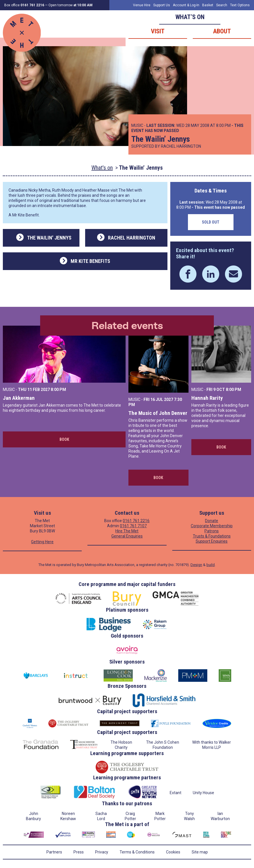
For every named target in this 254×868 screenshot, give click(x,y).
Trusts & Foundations (212, 536)
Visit (158, 31)
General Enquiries (127, 536)
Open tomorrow (70, 5)
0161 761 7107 (133, 526)
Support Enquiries (212, 541)
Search (222, 5)
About (222, 31)
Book (64, 439)
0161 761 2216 (136, 521)
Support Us (162, 5)
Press (79, 852)
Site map (200, 852)
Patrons (212, 531)
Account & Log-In (186, 5)
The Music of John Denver (158, 413)
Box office (24, 5)
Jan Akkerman (19, 398)
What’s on (190, 17)
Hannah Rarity (207, 398)
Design (196, 565)
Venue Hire (142, 5)
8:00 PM (58, 390)
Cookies (173, 852)
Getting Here (42, 542)
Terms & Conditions (137, 852)
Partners (54, 852)
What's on (102, 168)
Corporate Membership (212, 526)
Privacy (102, 852)
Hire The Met (127, 531)
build (211, 565)
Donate (212, 521)
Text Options (240, 5)
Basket (208, 5)
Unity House (203, 793)
